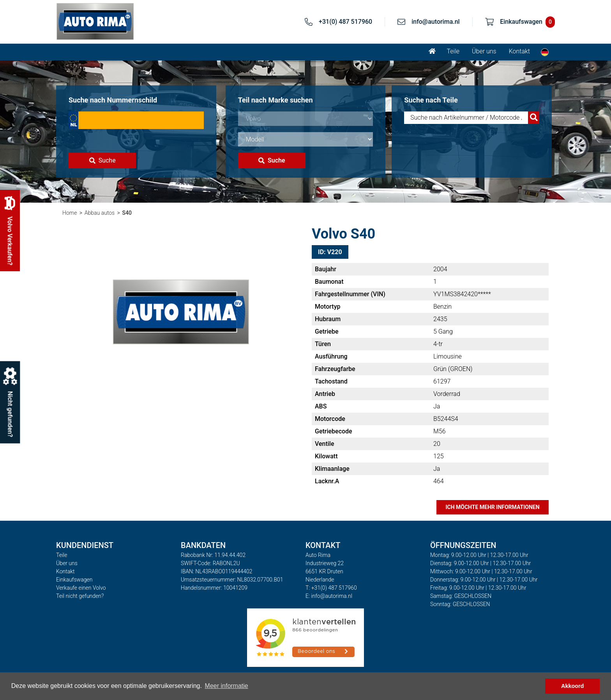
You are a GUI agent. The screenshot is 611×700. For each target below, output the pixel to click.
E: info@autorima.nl (329, 596)
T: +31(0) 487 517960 (331, 588)
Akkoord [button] (572, 686)
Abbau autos (100, 213)
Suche (102, 160)
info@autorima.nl (436, 22)
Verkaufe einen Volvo (81, 588)
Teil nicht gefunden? (80, 596)
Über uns (484, 51)
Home (70, 213)
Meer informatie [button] (227, 686)
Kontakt (519, 51)
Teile (453, 51)
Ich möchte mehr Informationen (492, 507)
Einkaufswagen (74, 580)
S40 (127, 213)
